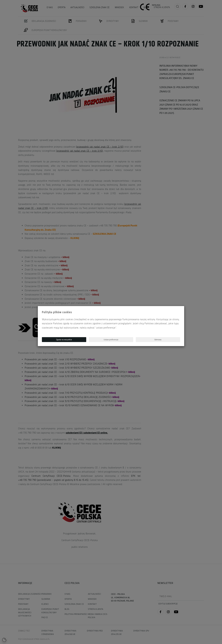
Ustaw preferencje (111, 340)
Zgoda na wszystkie (64, 340)
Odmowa (158, 340)
